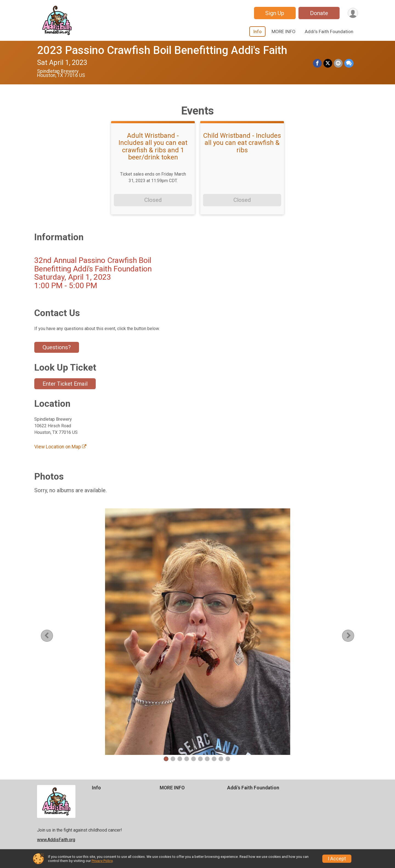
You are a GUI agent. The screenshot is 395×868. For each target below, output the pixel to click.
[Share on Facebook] (317, 63)
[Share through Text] (349, 63)
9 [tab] (221, 759)
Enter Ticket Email (65, 384)
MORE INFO (283, 31)
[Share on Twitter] (328, 63)
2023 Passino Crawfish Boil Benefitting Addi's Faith (162, 50)
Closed (153, 200)
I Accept (337, 859)
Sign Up (275, 13)
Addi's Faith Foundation (329, 31)
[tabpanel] (198, 632)
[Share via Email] (338, 63)
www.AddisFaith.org (56, 840)
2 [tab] (173, 759)
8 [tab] (214, 759)
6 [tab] (200, 759)
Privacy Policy (102, 861)
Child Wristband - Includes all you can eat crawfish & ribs (242, 143)
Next (352, 636)
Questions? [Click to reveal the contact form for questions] (57, 347)
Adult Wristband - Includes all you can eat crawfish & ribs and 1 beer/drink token (153, 147)
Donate (319, 13)
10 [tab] (228, 759)
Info (257, 31)
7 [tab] (207, 759)
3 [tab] (180, 759)
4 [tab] (187, 759)
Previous (51, 636)
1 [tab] (166, 759)
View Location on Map (60, 447)
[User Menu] (353, 13)
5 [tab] (194, 759)
